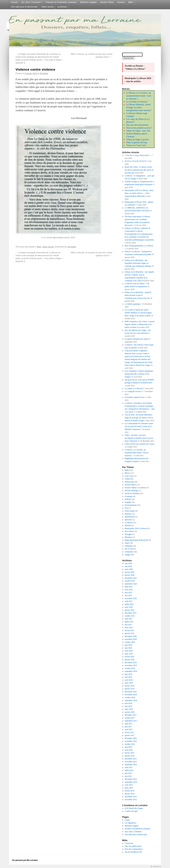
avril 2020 (129, 651)
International (130, 517)
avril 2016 (129, 750)
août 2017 (129, 724)
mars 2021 (129, 628)
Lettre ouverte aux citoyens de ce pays (140, 444)
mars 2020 (129, 654)
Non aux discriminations (137, 125)
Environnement (131, 505)
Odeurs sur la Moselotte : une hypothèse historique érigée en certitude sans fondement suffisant (138, 263)
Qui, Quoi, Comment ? (32, 2)
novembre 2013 (131, 797)
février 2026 (130, 572)
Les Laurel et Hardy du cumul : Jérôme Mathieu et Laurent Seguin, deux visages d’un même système (138, 313)
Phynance (129, 537)
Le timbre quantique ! (133, 304)
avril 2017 (129, 730)
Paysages (128, 534)
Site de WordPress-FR (133, 852)
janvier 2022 (130, 610)
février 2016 (130, 753)
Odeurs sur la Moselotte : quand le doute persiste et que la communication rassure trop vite (138, 295)
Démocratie (129, 482)
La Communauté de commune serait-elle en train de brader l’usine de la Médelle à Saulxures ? (139, 426)
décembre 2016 (131, 738)
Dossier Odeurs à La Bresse (135, 488)
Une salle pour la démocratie (24, 7)
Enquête (128, 502)
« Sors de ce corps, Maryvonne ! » (138, 155)
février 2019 (130, 686)
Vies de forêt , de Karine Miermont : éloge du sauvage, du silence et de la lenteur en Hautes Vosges (139, 418)
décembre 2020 (131, 636)
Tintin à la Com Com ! (136, 145)
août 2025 (129, 587)
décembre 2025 (131, 578)
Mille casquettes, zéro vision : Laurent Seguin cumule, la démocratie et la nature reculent (140, 324)
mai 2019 (128, 677)
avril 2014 (129, 785)
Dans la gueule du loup (137, 142)
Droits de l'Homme (132, 493)
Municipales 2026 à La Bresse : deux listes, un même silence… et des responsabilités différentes (139, 193)
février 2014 (130, 791)
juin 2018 (128, 703)
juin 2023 (128, 593)
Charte (127, 820)
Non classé (129, 531)
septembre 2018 (131, 700)
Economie (129, 496)
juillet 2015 (129, 770)
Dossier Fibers (107, 2)
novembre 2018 (131, 695)
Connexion (129, 843)
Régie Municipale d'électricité (136, 540)
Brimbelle (44, 74)
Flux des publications (133, 846)
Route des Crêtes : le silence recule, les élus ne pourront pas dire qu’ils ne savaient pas (139, 170)
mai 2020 (128, 648)
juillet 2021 (129, 622)
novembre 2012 (131, 799)
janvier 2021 (130, 633)
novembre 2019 (131, 665)
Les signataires (131, 823)
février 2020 (130, 657)
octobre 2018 (130, 697)
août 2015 (129, 767)
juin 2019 (128, 674)
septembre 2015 (131, 765)
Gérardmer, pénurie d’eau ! (135, 397)
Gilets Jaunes (47, 7)
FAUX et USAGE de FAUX (136, 161)
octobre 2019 (130, 668)
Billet (131, 2)
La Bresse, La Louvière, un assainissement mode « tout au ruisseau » (139, 96)
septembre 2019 (131, 671)
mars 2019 (129, 683)
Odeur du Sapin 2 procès (137, 140)
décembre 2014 (131, 779)
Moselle (128, 525)
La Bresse (62, 7)
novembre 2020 (131, 639)
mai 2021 (128, 625)
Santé (127, 543)
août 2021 (129, 619)
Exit (126, 508)
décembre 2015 (131, 759)
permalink (72, 247)
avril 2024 (129, 590)
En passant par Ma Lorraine (25, 860)
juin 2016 (128, 747)
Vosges (127, 555)
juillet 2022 (129, 604)
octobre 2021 (130, 616)
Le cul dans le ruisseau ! (137, 102)
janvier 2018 (130, 712)
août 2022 (129, 601)
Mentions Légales (88, 2)
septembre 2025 (131, 584)
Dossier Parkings (131, 491)
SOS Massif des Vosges (134, 808)
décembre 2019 (131, 662)
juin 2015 (128, 773)
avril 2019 (129, 680)
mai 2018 (128, 706)
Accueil (14, 2)
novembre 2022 (131, 598)
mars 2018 (129, 709)
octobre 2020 (130, 642)
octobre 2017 (130, 718)
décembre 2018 (131, 692)
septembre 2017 (131, 721)
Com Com (129, 476)
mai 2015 (128, 776)
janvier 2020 (130, 660)
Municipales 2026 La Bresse (136, 528)
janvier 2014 (130, 794)
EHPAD (128, 499)
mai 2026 (128, 566)
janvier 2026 (130, 575)
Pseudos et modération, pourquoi (61, 2)
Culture (128, 479)
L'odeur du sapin (131, 811)
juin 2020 (128, 645)
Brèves (127, 473)
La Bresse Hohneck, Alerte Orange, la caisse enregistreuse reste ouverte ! (139, 107)
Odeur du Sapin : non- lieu (138, 131)
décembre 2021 (131, 613)
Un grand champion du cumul (136, 339)
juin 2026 (128, 563)
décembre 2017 (131, 715)
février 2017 (130, 732)
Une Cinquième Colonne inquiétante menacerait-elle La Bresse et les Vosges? (139, 374)
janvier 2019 (130, 689)
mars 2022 (129, 607)
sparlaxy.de (157, 866)
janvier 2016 (130, 756)
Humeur (121, 2)
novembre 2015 (131, 762)
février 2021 (130, 630)
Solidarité (129, 546)
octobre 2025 (130, 581)
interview (128, 520)
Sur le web (129, 549)
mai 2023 (128, 595)
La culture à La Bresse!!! (134, 388)
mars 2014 (129, 788)
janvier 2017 (130, 735)
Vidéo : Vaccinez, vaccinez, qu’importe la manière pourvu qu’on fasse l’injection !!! (139, 438)
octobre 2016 (130, 744)
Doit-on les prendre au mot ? (139, 128)
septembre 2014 (131, 782)
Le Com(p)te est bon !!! (134, 391)
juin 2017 (128, 727)
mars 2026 (129, 569)
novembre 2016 (131, 741)
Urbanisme (129, 552)
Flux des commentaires (134, 849)
